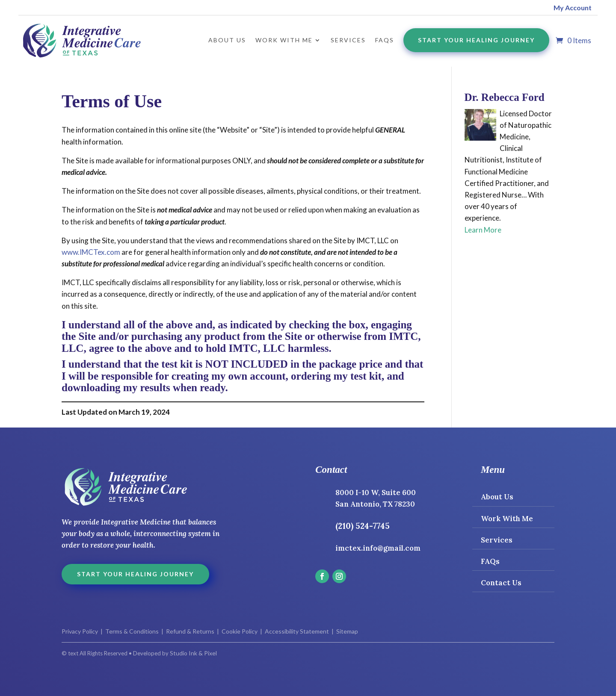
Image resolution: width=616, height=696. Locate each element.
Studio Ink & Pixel (193, 653)
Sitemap (347, 631)
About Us (227, 40)
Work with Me (284, 40)
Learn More (483, 230)
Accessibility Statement (296, 631)
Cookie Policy (240, 631)
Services (348, 40)
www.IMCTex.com (91, 252)
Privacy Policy (80, 631)
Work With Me (507, 519)
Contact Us (501, 583)
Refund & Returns (190, 631)
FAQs (385, 40)
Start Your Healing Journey (476, 40)
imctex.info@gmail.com (378, 548)
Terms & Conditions (132, 631)
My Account (573, 7)
